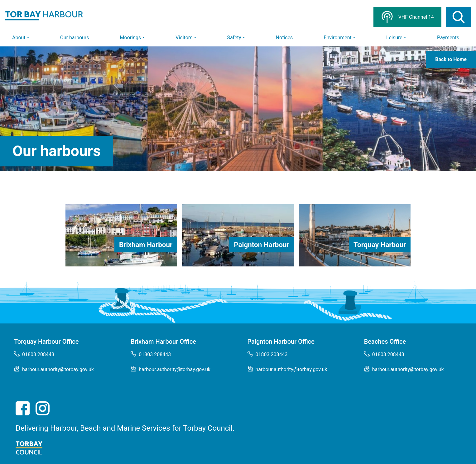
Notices (284, 38)
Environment (337, 38)
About (19, 38)
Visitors (184, 38)
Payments (448, 38)
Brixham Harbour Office (163, 342)
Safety (234, 38)
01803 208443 (34, 354)
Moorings (131, 38)
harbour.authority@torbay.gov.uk (54, 369)
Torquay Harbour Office (46, 342)
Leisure (394, 38)
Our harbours (75, 38)
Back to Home (451, 59)
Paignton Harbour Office (281, 342)
